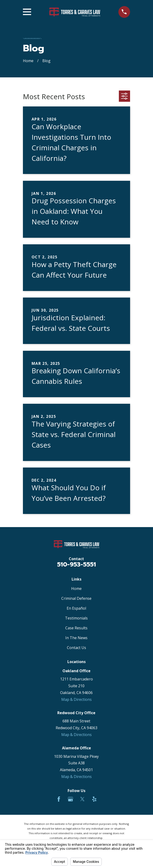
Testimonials (76, 618)
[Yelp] (94, 799)
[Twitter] (82, 799)
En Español (76, 608)
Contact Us (76, 648)
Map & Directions (76, 699)
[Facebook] (59, 799)
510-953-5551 (76, 564)
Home (76, 589)
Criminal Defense (76, 598)
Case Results (76, 628)
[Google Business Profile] (70, 799)
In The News (76, 638)
